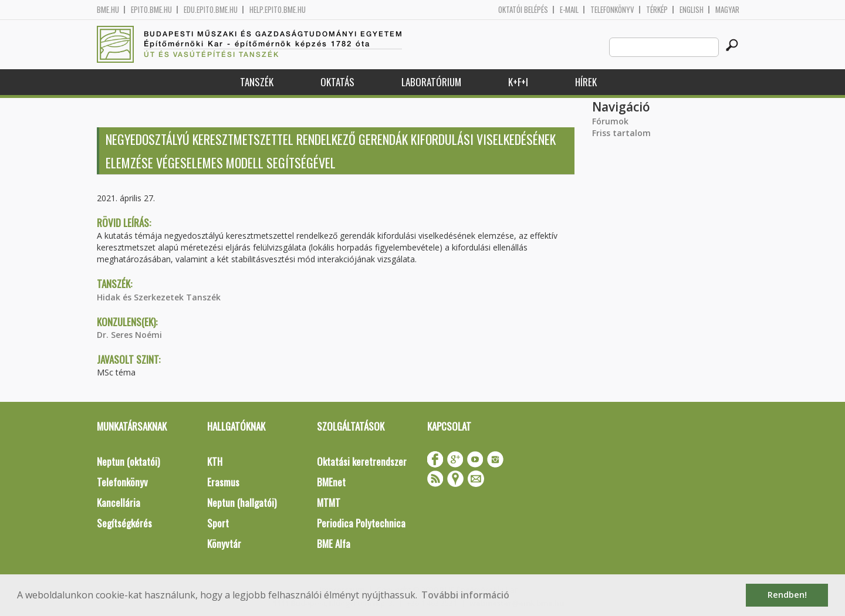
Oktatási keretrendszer (362, 461)
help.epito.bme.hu (278, 10)
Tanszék (257, 82)
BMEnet (331, 482)
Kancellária (119, 502)
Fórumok (610, 121)
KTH (215, 461)
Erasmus (223, 482)
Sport (218, 523)
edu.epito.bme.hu (211, 10)
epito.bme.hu (151, 10)
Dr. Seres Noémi (129, 335)
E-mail (569, 10)
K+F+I (518, 82)
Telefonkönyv (612, 10)
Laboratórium (431, 82)
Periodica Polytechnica (361, 523)
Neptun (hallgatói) (242, 502)
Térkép (657, 10)
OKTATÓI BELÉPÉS (523, 10)
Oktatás (337, 82)
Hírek (586, 82)
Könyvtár (224, 544)
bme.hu (108, 10)
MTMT (329, 502)
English (692, 10)
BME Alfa (334, 544)
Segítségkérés (124, 523)
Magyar (727, 10)
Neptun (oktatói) (128, 461)
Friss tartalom (621, 133)
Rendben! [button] (787, 595)
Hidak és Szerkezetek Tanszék (159, 297)
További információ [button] (465, 595)
